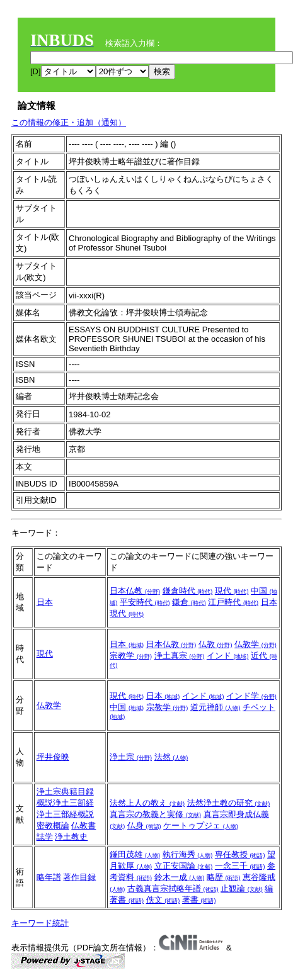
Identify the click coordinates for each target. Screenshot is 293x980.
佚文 (163, 900)
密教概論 (53, 825)
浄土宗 (131, 757)
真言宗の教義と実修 (155, 814)
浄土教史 (71, 837)
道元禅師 (215, 707)
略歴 (224, 877)
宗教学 (131, 656)
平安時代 (145, 602)
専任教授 (240, 854)
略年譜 (49, 877)
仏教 (215, 644)
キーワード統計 (40, 923)
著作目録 (79, 877)
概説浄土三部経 (65, 803)
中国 (127, 707)
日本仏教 (135, 591)
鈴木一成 (180, 877)
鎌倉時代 (188, 591)
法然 (171, 757)
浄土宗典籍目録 (65, 791)
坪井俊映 (53, 757)
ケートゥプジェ (201, 825)
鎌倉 (189, 602)
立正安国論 (184, 866)
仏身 (144, 825)
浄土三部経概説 (65, 814)
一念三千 (240, 866)
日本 (45, 602)
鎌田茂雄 (135, 854)
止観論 (242, 888)
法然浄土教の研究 (229, 803)
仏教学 (256, 644)
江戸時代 (233, 602)
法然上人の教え (147, 803)
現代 (232, 591)
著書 (199, 900)
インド (228, 656)
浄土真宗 (180, 656)
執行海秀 (188, 854)
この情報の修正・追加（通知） (69, 122)
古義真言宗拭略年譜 (173, 888)
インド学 (251, 696)
